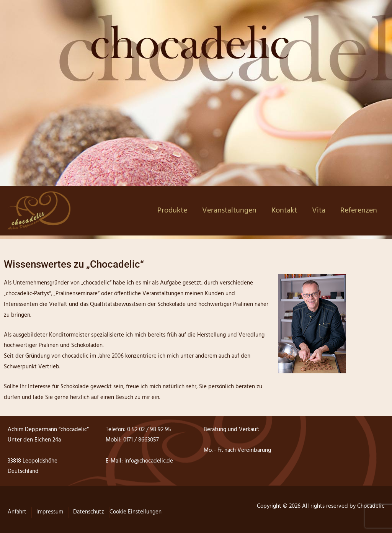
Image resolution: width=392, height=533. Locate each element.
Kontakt (284, 211)
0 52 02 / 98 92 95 (148, 430)
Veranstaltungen (229, 211)
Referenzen (359, 211)
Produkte (172, 211)
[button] (17, 516)
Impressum (50, 512)
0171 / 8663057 (141, 440)
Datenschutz (89, 512)
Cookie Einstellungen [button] (136, 512)
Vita (319, 211)
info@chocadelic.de (148, 461)
